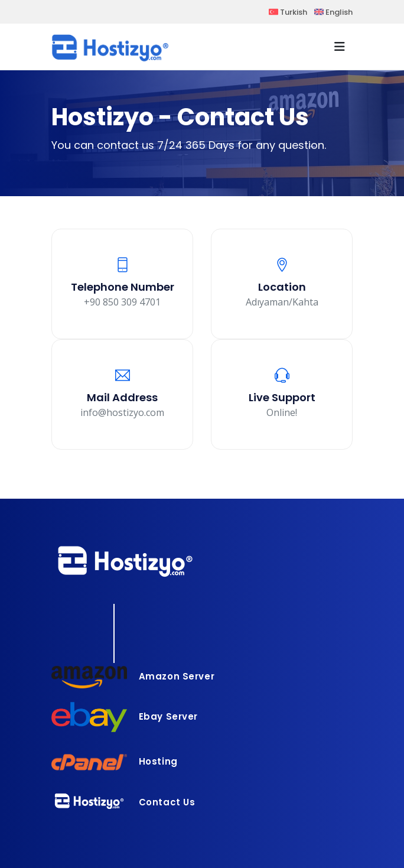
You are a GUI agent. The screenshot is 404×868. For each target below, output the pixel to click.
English (333, 12)
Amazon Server (133, 676)
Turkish (288, 12)
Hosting (115, 761)
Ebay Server (125, 716)
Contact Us (123, 802)
